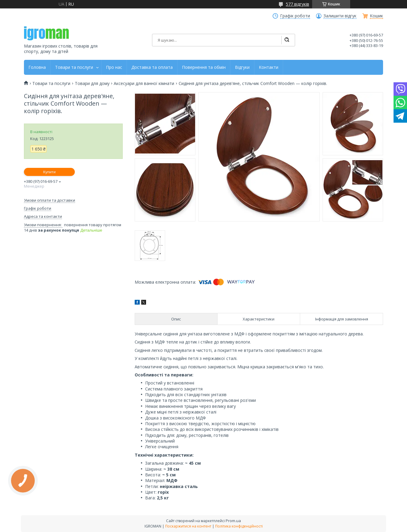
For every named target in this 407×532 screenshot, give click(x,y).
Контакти (269, 67)
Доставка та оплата (152, 67)
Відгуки (242, 67)
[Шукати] (287, 40)
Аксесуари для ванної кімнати (144, 83)
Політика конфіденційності (239, 526)
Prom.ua (233, 521)
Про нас (114, 67)
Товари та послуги (74, 67)
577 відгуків (297, 4)
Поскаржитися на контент (188, 526)
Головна (37, 67)
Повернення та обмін (204, 67)
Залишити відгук (340, 16)
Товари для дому (92, 83)
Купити (49, 172)
